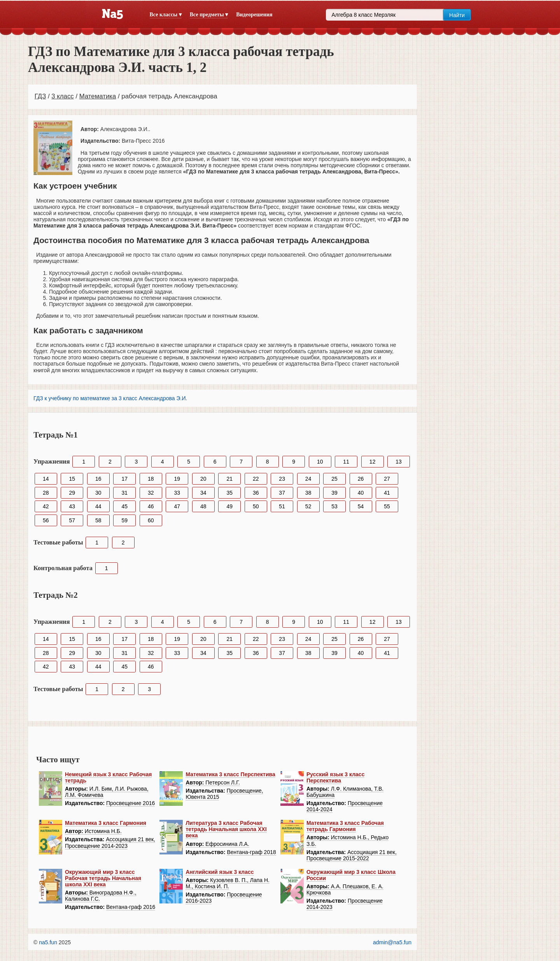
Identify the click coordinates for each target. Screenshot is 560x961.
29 (72, 493)
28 (46, 493)
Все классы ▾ (166, 15)
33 (177, 493)
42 (46, 506)
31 (124, 493)
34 (203, 493)
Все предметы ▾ (209, 15)
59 (124, 520)
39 (334, 493)
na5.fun (48, 942)
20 (203, 479)
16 (98, 479)
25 (334, 479)
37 (282, 493)
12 (373, 462)
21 (229, 479)
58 (98, 520)
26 (361, 479)
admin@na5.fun (392, 942)
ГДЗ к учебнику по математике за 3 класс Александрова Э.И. (110, 398)
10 (320, 462)
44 (98, 506)
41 (387, 493)
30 (98, 493)
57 (72, 520)
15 (72, 479)
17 (124, 479)
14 (46, 479)
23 (282, 479)
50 (256, 506)
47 (177, 506)
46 (151, 506)
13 (399, 462)
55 (387, 506)
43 (72, 506)
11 (346, 462)
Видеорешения (254, 15)
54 (361, 506)
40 (361, 493)
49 (229, 506)
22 (256, 479)
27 (387, 479)
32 (151, 493)
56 (46, 520)
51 (282, 506)
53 (334, 506)
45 (124, 506)
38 (308, 493)
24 (308, 479)
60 (151, 520)
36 (256, 493)
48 (203, 506)
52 (308, 506)
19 (177, 479)
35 (229, 493)
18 (151, 479)
